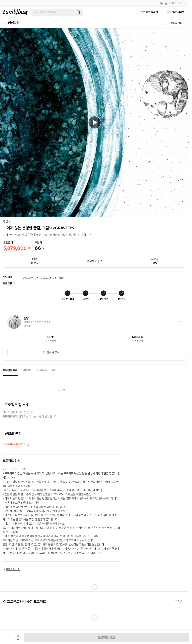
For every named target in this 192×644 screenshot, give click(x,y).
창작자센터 (176, 23)
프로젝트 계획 (10, 370)
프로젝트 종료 (106, 638)
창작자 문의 (51, 353)
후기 (54, 370)
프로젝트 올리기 (149, 12)
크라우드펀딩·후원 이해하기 (16, 445)
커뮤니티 (42, 370)
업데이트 (27, 370)
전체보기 (178, 601)
